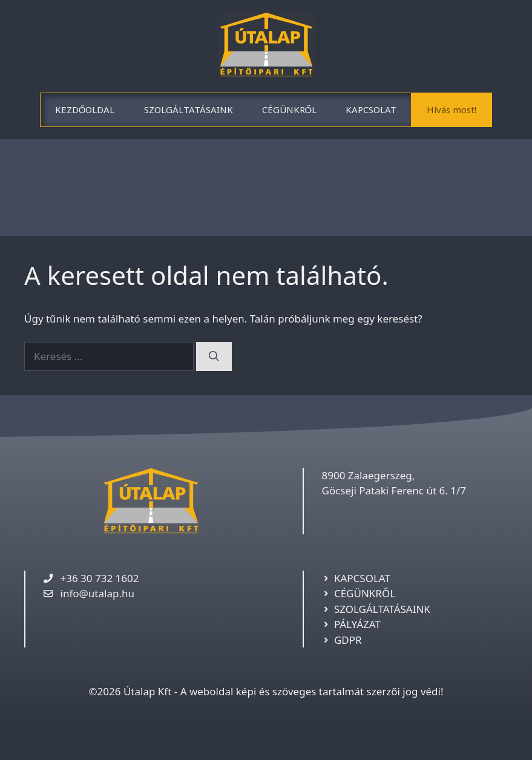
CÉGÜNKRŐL (290, 110)
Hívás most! (452, 110)
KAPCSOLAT (371, 110)
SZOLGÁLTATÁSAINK (189, 110)
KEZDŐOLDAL (85, 110)
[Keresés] (214, 356)
